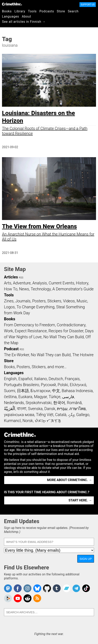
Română (74, 403)
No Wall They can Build (51, 355)
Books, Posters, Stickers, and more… (35, 367)
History (82, 283)
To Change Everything (35, 307)
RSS (21, 278)
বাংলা (22, 409)
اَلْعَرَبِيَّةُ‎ (10, 409)
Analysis (40, 283)
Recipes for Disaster (66, 331)
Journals (23, 301)
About (27, 16)
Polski (63, 385)
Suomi (10, 391)
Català (61, 415)
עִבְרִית (62, 409)
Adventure (22, 283)
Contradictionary (71, 325)
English (10, 379)
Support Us (88, 5)
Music (82, 301)
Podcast (11, 349)
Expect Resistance (31, 331)
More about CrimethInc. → (69, 480)
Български (41, 391)
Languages (11, 16)
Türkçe (54, 397)
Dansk (50, 409)
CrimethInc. (12, 4)
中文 (56, 391)
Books (7, 11)
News (24, 289)
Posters (39, 301)
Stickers (54, 301)
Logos (9, 307)
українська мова (19, 415)
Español (25, 379)
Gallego (83, 415)
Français (72, 379)
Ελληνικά (78, 385)
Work (8, 331)
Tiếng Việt (45, 415)
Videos (69, 301)
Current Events (61, 283)
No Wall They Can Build (64, 337)
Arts (8, 283)
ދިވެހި (71, 415)
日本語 (23, 391)
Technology (41, 289)
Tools (32, 11)
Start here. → (80, 500)
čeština (10, 397)
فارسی (68, 397)
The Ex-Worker (17, 355)
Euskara (25, 397)
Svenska (35, 409)
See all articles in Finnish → (24, 22)
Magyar (41, 397)
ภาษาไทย (78, 409)
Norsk (28, 421)
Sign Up (86, 559)
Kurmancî (12, 421)
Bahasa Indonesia (77, 391)
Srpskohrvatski (39, 403)
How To (11, 289)
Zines (9, 301)
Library (20, 11)
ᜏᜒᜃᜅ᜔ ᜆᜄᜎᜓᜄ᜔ (48, 421)
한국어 (59, 403)
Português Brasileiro (22, 385)
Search (73, 11)
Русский (48, 385)
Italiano (40, 379)
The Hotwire (83, 355)
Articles (11, 277)
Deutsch (56, 379)
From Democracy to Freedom (29, 325)
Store (61, 11)
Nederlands (14, 403)
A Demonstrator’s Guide (73, 289)
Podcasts (47, 11)
